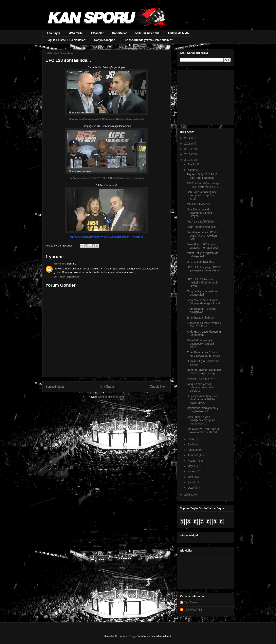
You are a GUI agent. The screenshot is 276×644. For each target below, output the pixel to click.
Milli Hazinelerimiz (147, 33)
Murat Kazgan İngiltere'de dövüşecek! (202, 255)
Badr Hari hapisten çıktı (201, 227)
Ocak (191, 488)
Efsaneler (97, 33)
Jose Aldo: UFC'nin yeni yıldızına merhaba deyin (203, 246)
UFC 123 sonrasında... (201, 262)
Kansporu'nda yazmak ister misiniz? (149, 40)
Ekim (191, 439)
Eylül (191, 444)
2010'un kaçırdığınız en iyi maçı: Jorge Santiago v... (203, 185)
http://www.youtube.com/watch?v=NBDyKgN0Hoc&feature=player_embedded (106, 178)
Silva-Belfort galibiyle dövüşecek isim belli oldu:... (201, 344)
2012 (188, 149)
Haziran (193, 461)
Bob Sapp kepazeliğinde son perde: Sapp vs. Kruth (202, 195)
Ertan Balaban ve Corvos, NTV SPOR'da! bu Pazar (203, 354)
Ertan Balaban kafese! (200, 318)
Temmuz (193, 455)
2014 (188, 138)
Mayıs (192, 466)
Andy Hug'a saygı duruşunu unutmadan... (204, 333)
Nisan (192, 471)
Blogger (133, 636)
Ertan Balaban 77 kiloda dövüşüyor (202, 311)
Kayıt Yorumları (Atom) (111, 397)
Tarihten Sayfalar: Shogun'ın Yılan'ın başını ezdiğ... (204, 371)
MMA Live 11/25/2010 (200, 222)
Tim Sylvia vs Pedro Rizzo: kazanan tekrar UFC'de (203, 430)
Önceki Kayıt (158, 387)
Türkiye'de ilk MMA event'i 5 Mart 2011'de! (204, 325)
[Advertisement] (205, 96)
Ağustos (193, 450)
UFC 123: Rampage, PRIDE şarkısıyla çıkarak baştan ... (204, 271)
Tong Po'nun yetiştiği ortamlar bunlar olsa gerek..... (201, 387)
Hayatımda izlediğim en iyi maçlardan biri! (203, 410)
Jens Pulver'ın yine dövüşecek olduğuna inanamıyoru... (201, 420)
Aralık (192, 164)
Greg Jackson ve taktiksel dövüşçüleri (203, 293)
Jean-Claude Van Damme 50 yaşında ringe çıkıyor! (203, 302)
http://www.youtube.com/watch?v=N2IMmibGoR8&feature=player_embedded (106, 119)
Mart (191, 477)
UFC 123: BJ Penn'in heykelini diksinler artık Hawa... (202, 283)
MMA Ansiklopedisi (198, 204)
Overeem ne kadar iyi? (201, 379)
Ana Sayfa (53, 33)
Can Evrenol (192, 602)
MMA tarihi (75, 33)
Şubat (192, 482)
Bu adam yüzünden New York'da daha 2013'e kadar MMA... (202, 400)
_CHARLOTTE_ (194, 610)
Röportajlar (119, 33)
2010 (188, 160)
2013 (188, 144)
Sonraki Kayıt (55, 387)
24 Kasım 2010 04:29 (67, 277)
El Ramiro (60, 264)
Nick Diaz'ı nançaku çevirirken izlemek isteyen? (199, 213)
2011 (188, 154)
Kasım (192, 170)
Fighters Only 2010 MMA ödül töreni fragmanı (202, 176)
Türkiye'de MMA (178, 33)
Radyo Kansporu (105, 40)
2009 (188, 495)
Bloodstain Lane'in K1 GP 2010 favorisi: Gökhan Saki (202, 236)
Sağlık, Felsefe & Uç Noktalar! (66, 40)
